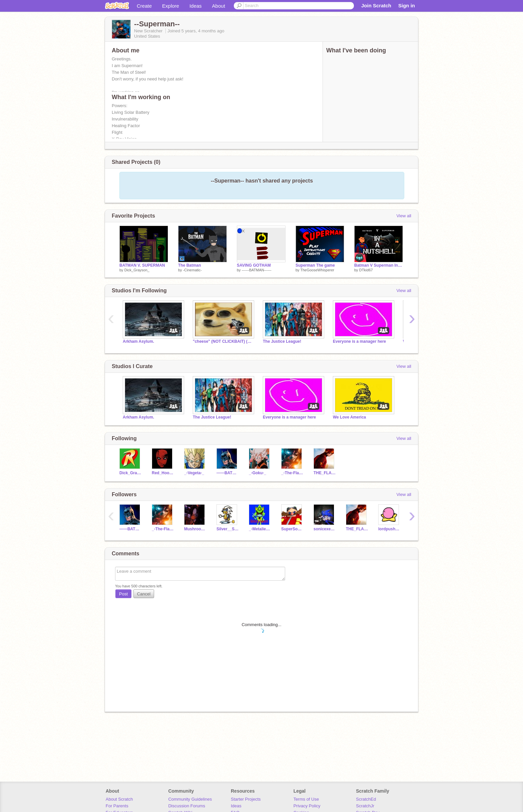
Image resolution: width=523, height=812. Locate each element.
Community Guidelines (190, 799)
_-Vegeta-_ (194, 473)
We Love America (349, 417)
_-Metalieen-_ (260, 529)
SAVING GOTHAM (254, 265)
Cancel (144, 594)
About (219, 6)
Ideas (196, 6)
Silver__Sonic (228, 529)
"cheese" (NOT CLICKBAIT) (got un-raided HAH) (223, 341)
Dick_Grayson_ (137, 270)
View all (404, 216)
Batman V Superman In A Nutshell (379, 265)
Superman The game (315, 265)
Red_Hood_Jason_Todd (163, 473)
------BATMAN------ (257, 270)
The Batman (190, 265)
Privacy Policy (307, 806)
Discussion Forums (187, 806)
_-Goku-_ (257, 473)
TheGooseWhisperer (317, 270)
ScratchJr (365, 806)
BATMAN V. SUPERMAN (142, 265)
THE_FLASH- (325, 473)
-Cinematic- (192, 270)
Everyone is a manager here (359, 341)
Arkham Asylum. (138, 341)
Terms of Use (306, 799)
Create (144, 6)
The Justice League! (282, 341)
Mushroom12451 (195, 529)
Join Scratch (376, 6)
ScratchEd (366, 799)
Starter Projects (246, 799)
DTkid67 (366, 270)
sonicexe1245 (325, 529)
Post (123, 594)
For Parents (117, 806)
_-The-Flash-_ (292, 473)
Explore (171, 6)
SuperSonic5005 (292, 529)
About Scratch (119, 799)
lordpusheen (389, 529)
